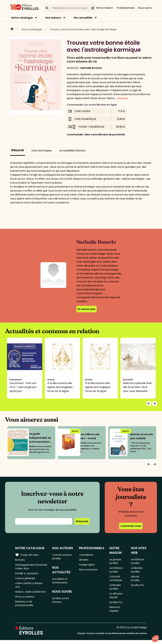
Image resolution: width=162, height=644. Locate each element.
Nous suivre (145, 8)
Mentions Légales (115, 613)
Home (12, 29)
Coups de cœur (27, 555)
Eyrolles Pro (117, 605)
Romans (20, 560)
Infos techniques (42, 151)
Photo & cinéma (25, 603)
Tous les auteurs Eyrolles (63, 557)
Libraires (84, 560)
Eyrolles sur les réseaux (62, 602)
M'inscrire (82, 521)
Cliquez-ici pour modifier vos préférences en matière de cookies (112, 637)
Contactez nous (131, 526)
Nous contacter (89, 571)
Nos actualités (83, 18)
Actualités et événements (60, 582)
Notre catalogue (22, 18)
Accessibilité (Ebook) (72, 151)
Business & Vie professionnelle (25, 611)
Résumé (18, 150)
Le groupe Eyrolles (115, 561)
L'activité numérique (116, 580)
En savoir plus (87, 309)
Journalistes (86, 555)
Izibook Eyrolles (136, 580)
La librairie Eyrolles (116, 589)
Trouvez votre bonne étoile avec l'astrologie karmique (83, 29)
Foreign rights (87, 565)
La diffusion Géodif (116, 598)
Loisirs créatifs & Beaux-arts (30, 587)
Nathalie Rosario (91, 68)
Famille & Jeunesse (27, 574)
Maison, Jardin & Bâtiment (25, 596)
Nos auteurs (53, 18)
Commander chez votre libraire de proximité (96, 135)
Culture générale (26, 580)
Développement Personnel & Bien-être (29, 567)
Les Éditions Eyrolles (116, 571)
